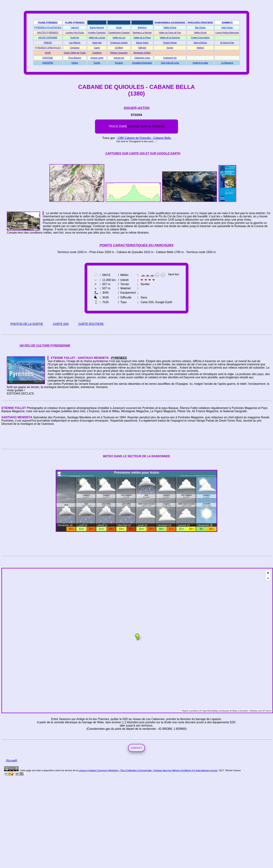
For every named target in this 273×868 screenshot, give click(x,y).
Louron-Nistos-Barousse (227, 33)
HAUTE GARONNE (48, 38)
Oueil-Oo (75, 38)
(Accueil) (12, 760)
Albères (200, 48)
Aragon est (119, 58)
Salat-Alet (97, 43)
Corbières (97, 53)
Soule (119, 28)
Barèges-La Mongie (142, 33)
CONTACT (136, 748)
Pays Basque (75, 58)
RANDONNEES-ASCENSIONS (170, 23)
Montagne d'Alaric (142, 53)
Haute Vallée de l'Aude (75, 53)
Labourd (75, 28)
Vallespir (142, 48)
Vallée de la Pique (142, 38)
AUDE (48, 53)
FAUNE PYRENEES (48, 23)
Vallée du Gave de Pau (170, 33)
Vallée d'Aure (200, 33)
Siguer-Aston (142, 43)
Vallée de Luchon (97, 38)
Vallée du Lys (119, 38)
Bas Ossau (200, 28)
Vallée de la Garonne (170, 38)
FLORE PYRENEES (75, 23)
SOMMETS (227, 23)
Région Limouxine (119, 53)
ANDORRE (48, 63)
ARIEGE (48, 43)
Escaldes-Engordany (142, 63)
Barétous (142, 28)
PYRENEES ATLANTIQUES (48, 28)
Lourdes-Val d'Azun (75, 33)
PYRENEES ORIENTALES (48, 48)
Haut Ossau (227, 28)
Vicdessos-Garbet (119, 43)
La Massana (227, 63)
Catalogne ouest (142, 58)
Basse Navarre (97, 28)
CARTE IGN (61, 324)
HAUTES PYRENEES (48, 33)
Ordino (75, 63)
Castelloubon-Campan (119, 33)
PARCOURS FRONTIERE (200, 23)
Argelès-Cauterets (97, 33)
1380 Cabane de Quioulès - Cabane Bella (144, 138)
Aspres (170, 48)
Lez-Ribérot (75, 43)
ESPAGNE (48, 58)
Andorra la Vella (200, 63)
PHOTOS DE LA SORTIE (27, 324)
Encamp (119, 63)
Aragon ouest (97, 58)
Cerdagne (75, 48)
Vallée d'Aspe (170, 28)
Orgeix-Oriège (170, 43)
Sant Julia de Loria (170, 63)
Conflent (119, 48)
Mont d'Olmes (200, 43)
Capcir (97, 48)
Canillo (97, 63)
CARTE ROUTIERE (91, 324)
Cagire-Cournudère (200, 38)
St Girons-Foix (227, 43)
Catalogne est (170, 58)
